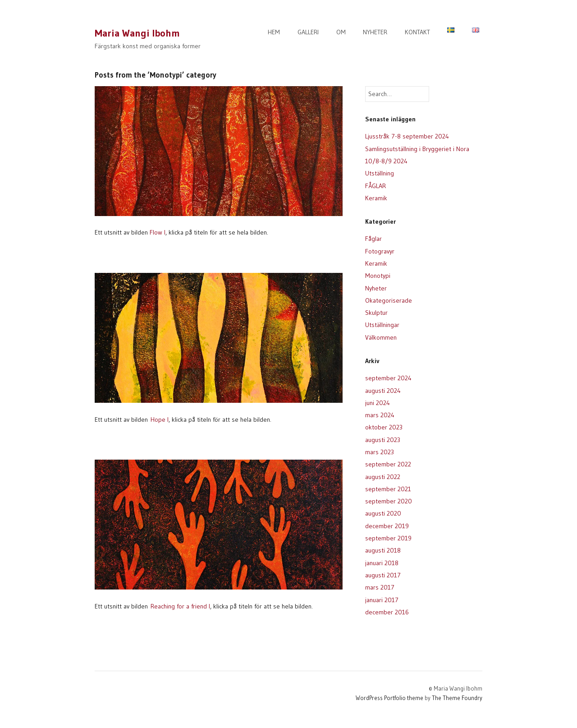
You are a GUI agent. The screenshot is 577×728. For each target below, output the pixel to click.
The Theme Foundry (457, 698)
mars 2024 (380, 415)
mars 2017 (380, 587)
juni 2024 (378, 403)
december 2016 (387, 612)
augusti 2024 (383, 391)
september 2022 (388, 464)
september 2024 (388, 378)
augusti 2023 (383, 440)
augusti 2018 (383, 550)
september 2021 (388, 489)
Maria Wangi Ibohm (137, 33)
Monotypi (378, 276)
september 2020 (389, 501)
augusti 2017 (383, 575)
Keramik (376, 198)
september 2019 (388, 538)
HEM (274, 32)
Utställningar (382, 325)
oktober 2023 (384, 427)
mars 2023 (380, 452)
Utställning (380, 173)
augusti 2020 (383, 513)
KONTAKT (417, 32)
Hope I (160, 419)
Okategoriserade (389, 300)
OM (341, 32)
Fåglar (373, 239)
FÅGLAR (376, 186)
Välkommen (381, 337)
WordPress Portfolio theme (389, 698)
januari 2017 (382, 600)
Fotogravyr (380, 251)
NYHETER (375, 32)
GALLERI (308, 32)
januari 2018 (382, 563)
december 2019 (387, 526)
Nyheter (376, 288)
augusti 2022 (383, 477)
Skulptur (376, 313)
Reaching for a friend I (180, 606)
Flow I (158, 232)
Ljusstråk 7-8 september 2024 (407, 136)
